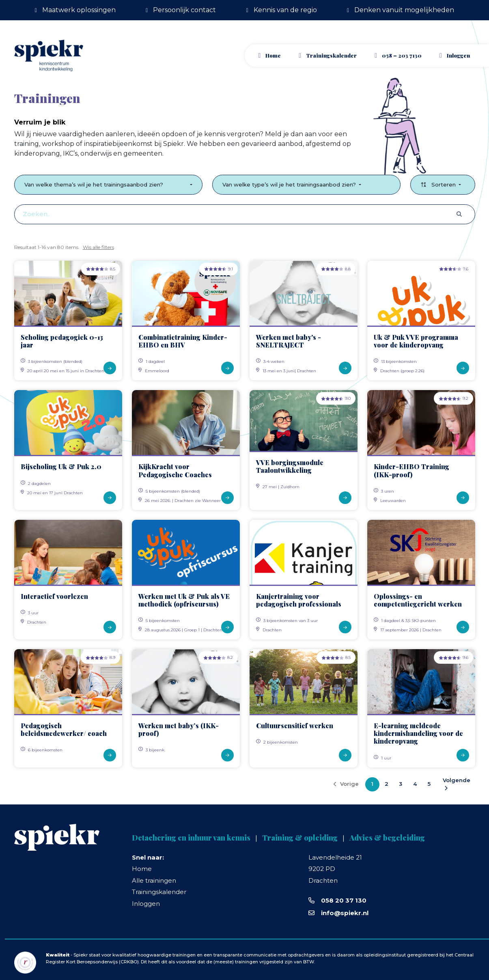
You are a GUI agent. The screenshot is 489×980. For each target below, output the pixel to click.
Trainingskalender (331, 55)
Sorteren (439, 184)
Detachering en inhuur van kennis (191, 838)
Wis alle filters (98, 247)
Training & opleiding (300, 838)
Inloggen (146, 904)
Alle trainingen (154, 880)
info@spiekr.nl (345, 913)
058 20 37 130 (344, 900)
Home (273, 55)
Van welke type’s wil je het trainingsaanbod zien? (290, 184)
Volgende (457, 784)
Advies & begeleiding (387, 838)
